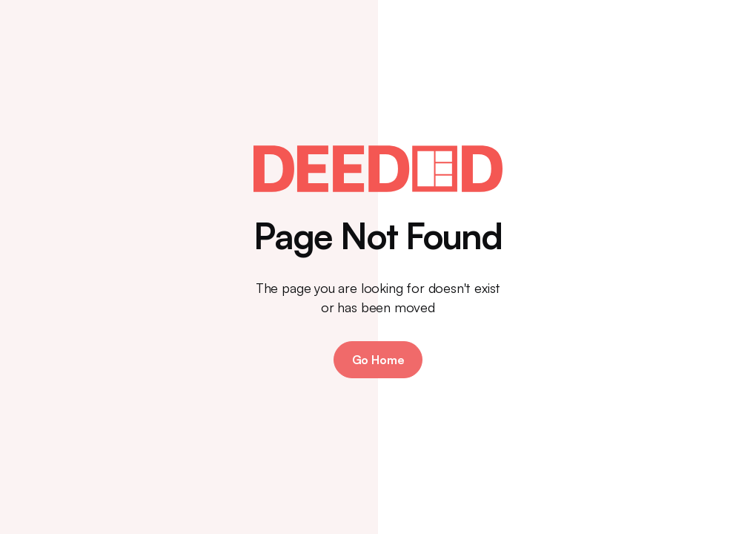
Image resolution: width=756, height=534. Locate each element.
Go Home (378, 360)
